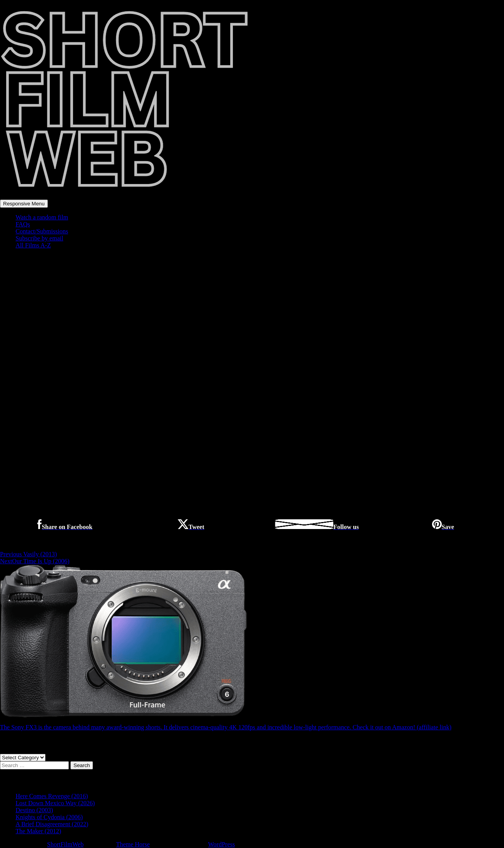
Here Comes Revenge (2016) (52, 796)
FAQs (23, 224)
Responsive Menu (24, 204)
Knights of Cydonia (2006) (49, 817)
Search (82, 765)
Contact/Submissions (42, 231)
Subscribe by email (39, 238)
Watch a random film (42, 217)
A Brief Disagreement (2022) (52, 824)
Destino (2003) (34, 810)
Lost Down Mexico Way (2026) (55, 803)
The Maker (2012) (38, 831)
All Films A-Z (33, 245)
